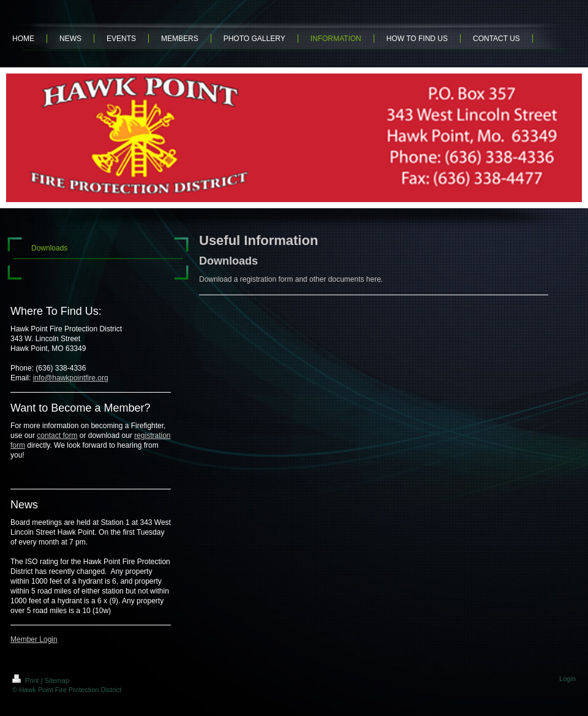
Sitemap (57, 680)
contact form (57, 435)
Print (27, 680)
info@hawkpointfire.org (71, 378)
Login (567, 679)
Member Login (34, 639)
